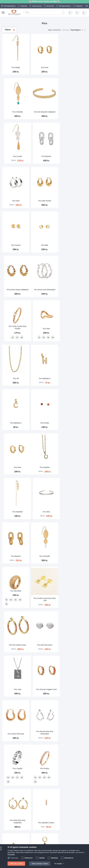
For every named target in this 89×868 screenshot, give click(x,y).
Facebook (58, 851)
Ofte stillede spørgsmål (18, 830)
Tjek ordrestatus (16, 833)
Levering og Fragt (39, 826)
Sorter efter (66, 30)
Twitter (57, 855)
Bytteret (10, 6)
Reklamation (32, 851)
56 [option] (20, 465)
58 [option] (6, 470)
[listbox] (16, 468)
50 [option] (6, 465)
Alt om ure (37, 833)
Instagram (58, 848)
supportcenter (58, 809)
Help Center (14, 823)
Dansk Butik (50, 6)
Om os (35, 823)
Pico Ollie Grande (44, 156)
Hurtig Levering (37, 6)
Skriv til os (14, 826)
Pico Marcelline (16, 456)
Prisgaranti (24, 6)
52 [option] (11, 465)
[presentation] (2, 6)
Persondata (31, 854)
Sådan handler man (34, 848)
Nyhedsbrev (14, 837)
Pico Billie (45, 200)
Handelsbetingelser (34, 858)
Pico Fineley (16, 589)
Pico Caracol (16, 200)
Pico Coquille (73, 545)
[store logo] (14, 12)
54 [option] (15, 465)
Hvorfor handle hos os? (41, 830)
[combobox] (44, 12)
